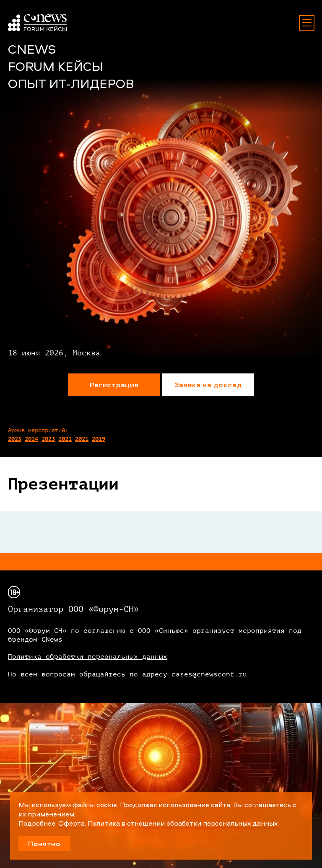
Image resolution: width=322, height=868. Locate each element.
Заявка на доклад (208, 385)
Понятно (44, 843)
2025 (15, 439)
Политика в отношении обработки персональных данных (183, 823)
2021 (82, 439)
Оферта (71, 823)
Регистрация (114, 385)
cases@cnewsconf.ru (209, 674)
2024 (31, 439)
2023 (48, 439)
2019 (99, 439)
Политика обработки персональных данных (88, 657)
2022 (65, 439)
